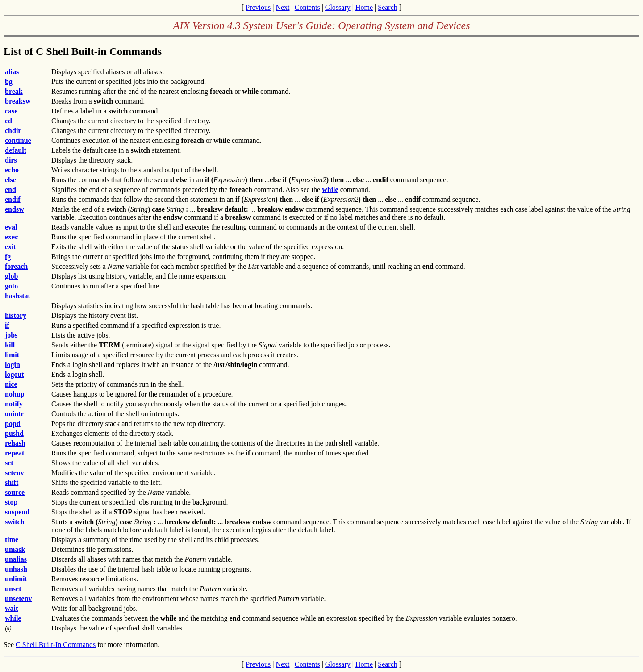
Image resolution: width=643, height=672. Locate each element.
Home (364, 7)
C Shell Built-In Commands (56, 645)
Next (282, 7)
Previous (258, 7)
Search (388, 7)
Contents (307, 7)
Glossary (338, 7)
